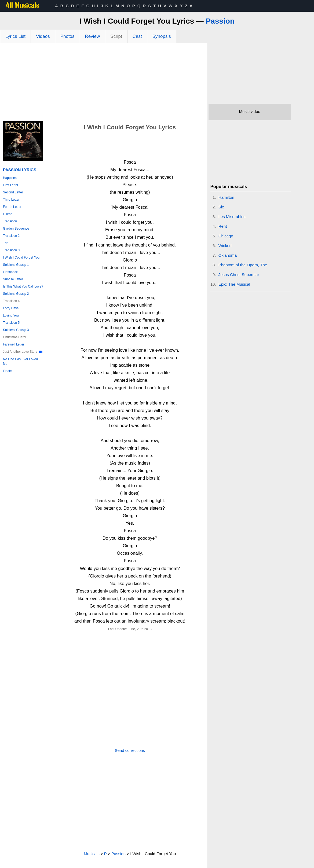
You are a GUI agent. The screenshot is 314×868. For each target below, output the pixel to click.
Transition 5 (11, 323)
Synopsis (162, 36)
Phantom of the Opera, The (243, 265)
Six (221, 207)
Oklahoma (228, 255)
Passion (220, 21)
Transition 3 (11, 250)
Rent (223, 226)
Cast (137, 36)
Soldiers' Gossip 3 (16, 330)
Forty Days (11, 308)
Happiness (11, 178)
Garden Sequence (16, 229)
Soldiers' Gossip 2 (16, 294)
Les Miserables (232, 217)
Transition (10, 221)
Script (116, 36)
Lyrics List (15, 36)
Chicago (226, 236)
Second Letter (13, 192)
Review (93, 36)
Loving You (11, 315)
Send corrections (130, 750)
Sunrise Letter (13, 279)
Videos (43, 36)
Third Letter (11, 200)
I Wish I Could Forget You (21, 258)
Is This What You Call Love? (23, 286)
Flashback (10, 272)
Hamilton (226, 197)
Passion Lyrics (20, 170)
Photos (67, 36)
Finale (7, 371)
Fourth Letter (12, 207)
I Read (8, 214)
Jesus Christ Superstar (239, 275)
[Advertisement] (104, 83)
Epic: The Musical (234, 284)
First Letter (11, 185)
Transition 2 (11, 236)
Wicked (225, 246)
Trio (6, 243)
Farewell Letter (14, 344)
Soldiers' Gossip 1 (16, 265)
